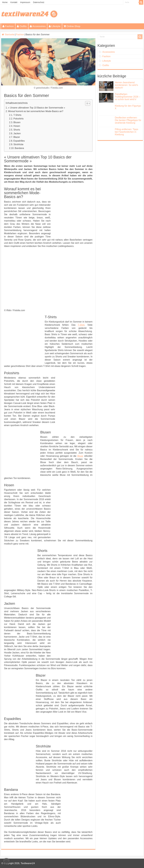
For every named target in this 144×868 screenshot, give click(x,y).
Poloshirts (18, 119)
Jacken (17, 133)
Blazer (17, 137)
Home (5, 2)
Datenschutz (39, 2)
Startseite (8, 34)
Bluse (80, 456)
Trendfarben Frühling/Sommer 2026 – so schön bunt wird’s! (128, 97)
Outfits (22, 26)
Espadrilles (19, 141)
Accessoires (38, 26)
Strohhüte (18, 144)
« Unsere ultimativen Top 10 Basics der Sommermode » (37, 108)
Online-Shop (72, 26)
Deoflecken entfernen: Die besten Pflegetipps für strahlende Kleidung (128, 120)
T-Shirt (81, 325)
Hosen (17, 126)
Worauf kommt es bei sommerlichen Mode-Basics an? (36, 111)
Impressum (25, 2)
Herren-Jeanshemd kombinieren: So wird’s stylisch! (126, 85)
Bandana (19, 148)
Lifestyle (55, 26)
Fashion (8, 26)
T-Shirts (17, 115)
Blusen (17, 122)
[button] (6, 862)
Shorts (17, 130)
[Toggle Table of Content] (86, 103)
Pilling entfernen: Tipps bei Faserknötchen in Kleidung (127, 132)
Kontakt (14, 2)
